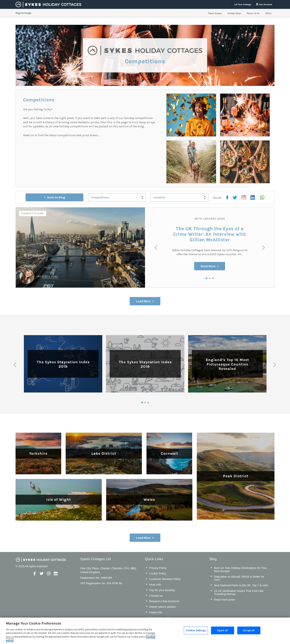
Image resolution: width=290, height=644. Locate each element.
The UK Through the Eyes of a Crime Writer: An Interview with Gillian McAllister (210, 234)
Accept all (249, 630)
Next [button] (275, 365)
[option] (145, 248)
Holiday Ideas (234, 13)
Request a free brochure (164, 601)
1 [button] (206, 278)
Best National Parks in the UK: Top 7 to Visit (241, 585)
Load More (143, 301)
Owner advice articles (162, 607)
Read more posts (225, 599)
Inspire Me (156, 612)
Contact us (156, 596)
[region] (145, 631)
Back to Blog (56, 197)
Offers (268, 13)
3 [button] (213, 278)
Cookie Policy (158, 573)
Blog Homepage (23, 13)
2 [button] (210, 278)
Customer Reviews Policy (165, 579)
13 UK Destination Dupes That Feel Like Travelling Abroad (239, 592)
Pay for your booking (162, 590)
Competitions (33, 213)
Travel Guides (215, 13)
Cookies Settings (196, 630)
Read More (208, 266)
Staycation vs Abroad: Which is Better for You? (239, 578)
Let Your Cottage (243, 4)
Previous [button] (15, 365)
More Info (155, 585)
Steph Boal (50, 276)
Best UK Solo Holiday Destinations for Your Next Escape (240, 569)
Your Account (264, 4)
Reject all (222, 630)
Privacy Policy (158, 568)
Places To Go (253, 13)
